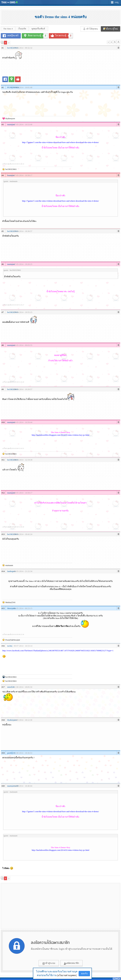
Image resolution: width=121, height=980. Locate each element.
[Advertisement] (31, 906)
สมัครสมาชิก (71, 963)
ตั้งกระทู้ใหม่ (111, 29)
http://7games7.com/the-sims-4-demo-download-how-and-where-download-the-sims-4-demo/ (60, 142)
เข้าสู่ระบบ (49, 963)
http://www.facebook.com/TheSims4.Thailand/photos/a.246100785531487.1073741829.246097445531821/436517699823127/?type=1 (58, 651)
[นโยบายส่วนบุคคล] (67, 975)
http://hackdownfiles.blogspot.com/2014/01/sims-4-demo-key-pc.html (60, 435)
